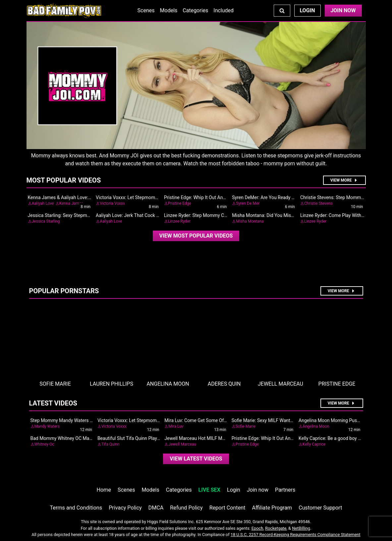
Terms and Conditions (76, 508)
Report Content (227, 508)
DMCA (156, 508)
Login (307, 10)
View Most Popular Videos (196, 236)
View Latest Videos (196, 459)
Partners (285, 490)
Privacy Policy (125, 508)
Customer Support (320, 508)
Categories (195, 10)
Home (104, 490)
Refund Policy (186, 508)
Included (224, 10)
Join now (258, 490)
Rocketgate (276, 528)
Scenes (146, 10)
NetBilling (301, 528)
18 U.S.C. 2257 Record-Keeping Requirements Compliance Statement (296, 535)
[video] (196, 236)
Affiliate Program (272, 508)
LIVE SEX (209, 490)
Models (169, 10)
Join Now (343, 10)
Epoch (257, 528)
